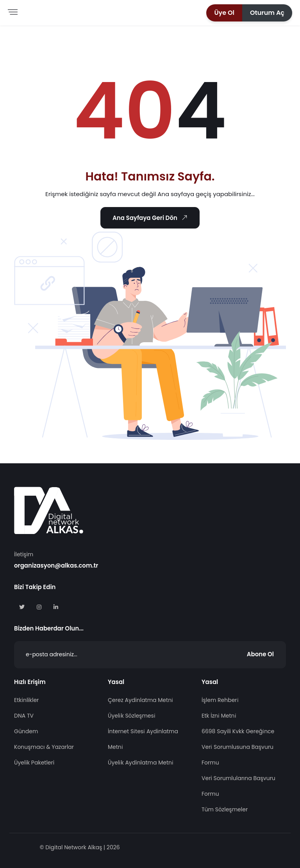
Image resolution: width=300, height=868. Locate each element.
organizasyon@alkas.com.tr (56, 565)
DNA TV (24, 716)
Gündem (26, 731)
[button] (224, 13)
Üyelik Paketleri (34, 763)
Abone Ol (260, 654)
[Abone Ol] (150, 655)
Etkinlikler (26, 700)
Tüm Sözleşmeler (225, 809)
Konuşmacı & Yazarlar (44, 747)
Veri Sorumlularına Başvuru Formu (238, 786)
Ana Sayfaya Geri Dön (151, 218)
